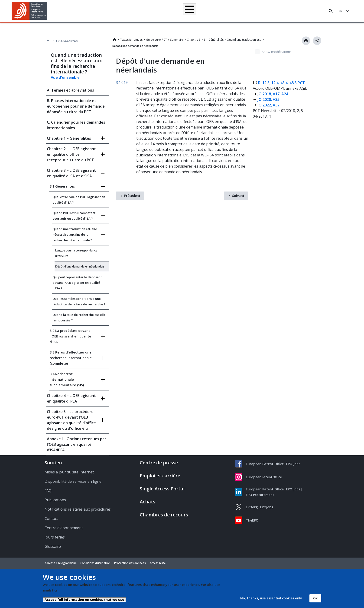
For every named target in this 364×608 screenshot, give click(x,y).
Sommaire (177, 40)
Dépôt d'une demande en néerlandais (80, 266)
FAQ (48, 491)
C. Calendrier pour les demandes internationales (76, 125)
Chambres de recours (164, 515)
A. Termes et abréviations (70, 90)
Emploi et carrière (160, 476)
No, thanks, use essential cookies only (271, 598)
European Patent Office (265, 464)
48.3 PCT (297, 83)
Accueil (84, 11)
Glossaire (53, 546)
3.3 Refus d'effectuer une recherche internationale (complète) (71, 358)
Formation (263, 11)
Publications (55, 500)
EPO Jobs (293, 464)
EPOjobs (266, 507)
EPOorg (252, 507)
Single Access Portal (162, 489)
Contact (51, 519)
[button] (48, 11)
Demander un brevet (150, 11)
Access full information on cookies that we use (84, 600)
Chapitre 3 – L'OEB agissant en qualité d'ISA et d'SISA (71, 173)
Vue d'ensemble (65, 77)
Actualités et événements (230, 11)
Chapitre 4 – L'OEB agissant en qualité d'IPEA (71, 398)
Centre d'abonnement (64, 528)
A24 (284, 94)
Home (114, 40)
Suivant (238, 196)
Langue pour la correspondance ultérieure (76, 253)
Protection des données (130, 563)
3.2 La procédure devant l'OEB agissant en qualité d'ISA (70, 336)
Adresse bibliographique (61, 563)
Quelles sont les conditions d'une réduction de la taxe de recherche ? (79, 301)
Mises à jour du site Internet (69, 472)
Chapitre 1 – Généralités (69, 138)
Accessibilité (158, 563)
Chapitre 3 (194, 40)
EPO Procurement (260, 495)
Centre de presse (159, 463)
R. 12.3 (264, 83)
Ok (315, 598)
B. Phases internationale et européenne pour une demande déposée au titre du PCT (76, 106)
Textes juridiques (131, 40)
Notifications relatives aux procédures (78, 509)
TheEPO (252, 520)
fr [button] (341, 11)
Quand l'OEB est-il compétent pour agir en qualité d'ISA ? (74, 216)
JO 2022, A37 (269, 105)
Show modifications (277, 52)
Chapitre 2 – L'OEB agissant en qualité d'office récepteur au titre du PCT (71, 154)
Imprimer (306, 41)
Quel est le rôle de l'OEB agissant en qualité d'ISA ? (79, 200)
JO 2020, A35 (269, 99)
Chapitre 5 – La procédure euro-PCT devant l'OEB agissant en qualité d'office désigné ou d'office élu (71, 420)
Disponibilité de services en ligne (73, 481)
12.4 (275, 83)
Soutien (53, 463)
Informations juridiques (188, 11)
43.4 (284, 83)
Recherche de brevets (113, 11)
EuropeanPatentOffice (264, 477)
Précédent (132, 196)
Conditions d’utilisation (95, 563)
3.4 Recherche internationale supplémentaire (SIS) (67, 379)
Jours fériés (55, 537)
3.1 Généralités (65, 41)
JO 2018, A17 (269, 94)
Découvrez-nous (290, 11)
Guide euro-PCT (156, 40)
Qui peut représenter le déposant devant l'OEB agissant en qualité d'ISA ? (77, 283)
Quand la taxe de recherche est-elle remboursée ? (79, 317)
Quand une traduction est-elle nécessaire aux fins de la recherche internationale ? (244, 40)
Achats (148, 502)
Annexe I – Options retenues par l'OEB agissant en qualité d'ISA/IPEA (76, 444)
